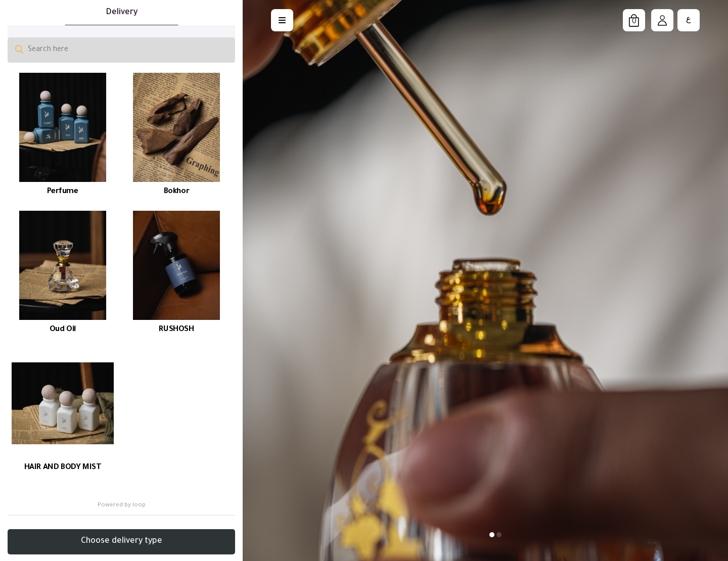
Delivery (122, 13)
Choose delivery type (122, 541)
